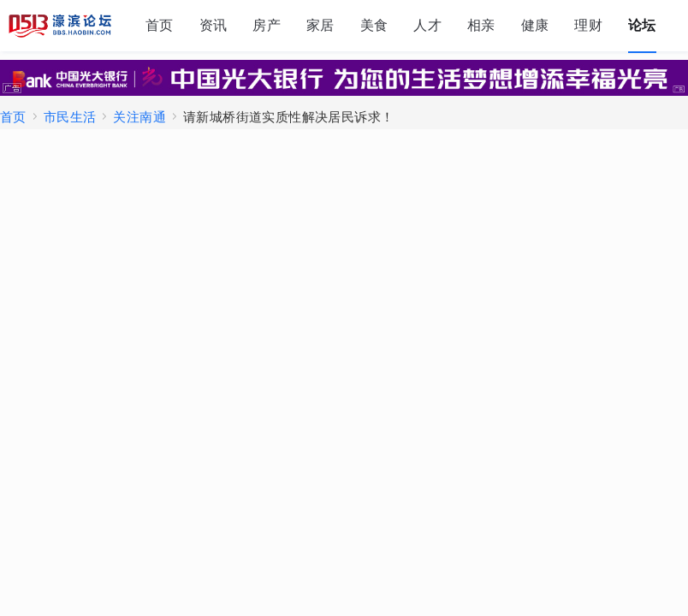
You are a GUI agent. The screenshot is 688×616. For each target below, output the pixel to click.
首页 (160, 25)
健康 (535, 25)
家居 (320, 25)
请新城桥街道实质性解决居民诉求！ (288, 117)
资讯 (214, 25)
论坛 (642, 25)
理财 (588, 25)
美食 (374, 25)
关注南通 (139, 117)
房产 (267, 25)
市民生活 (70, 117)
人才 (427, 25)
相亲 (481, 25)
